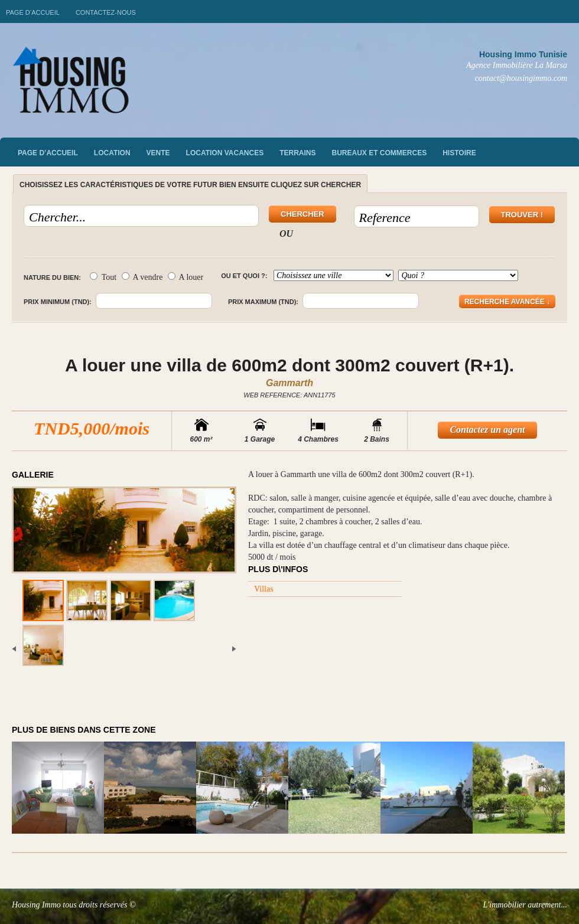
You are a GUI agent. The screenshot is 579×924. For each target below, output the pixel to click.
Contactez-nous (106, 12)
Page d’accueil (33, 12)
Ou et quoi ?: (244, 276)
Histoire (459, 153)
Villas (264, 589)
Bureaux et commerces (380, 153)
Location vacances (225, 153)
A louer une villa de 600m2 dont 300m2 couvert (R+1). (289, 365)
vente (158, 153)
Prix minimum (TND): (58, 302)
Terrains (297, 153)
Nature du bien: (52, 277)
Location (112, 153)
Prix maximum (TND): (263, 302)
